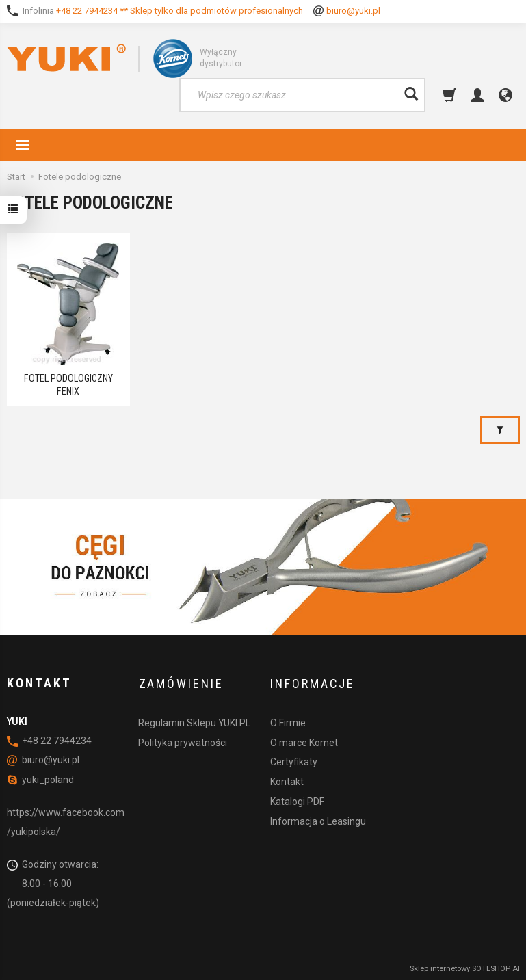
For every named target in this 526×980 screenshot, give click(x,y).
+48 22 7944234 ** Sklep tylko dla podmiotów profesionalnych (180, 11)
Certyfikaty (294, 759)
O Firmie (288, 720)
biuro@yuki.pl (353, 11)
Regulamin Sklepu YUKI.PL (194, 720)
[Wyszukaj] (411, 95)
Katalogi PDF (297, 799)
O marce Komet (304, 740)
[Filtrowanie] (500, 428)
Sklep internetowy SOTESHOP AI (465, 967)
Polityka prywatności (183, 740)
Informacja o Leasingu (318, 819)
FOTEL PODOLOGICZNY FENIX (68, 384)
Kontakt (287, 779)
